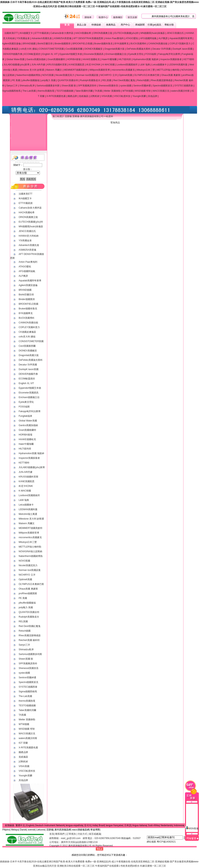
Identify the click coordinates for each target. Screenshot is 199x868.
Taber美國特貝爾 (84, 91)
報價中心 (103, 17)
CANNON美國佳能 (158, 44)
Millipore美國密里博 (100, 70)
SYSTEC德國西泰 (184, 86)
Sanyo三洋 (12, 86)
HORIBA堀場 (74, 59)
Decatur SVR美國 (161, 49)
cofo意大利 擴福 (29, 49)
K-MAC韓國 (109, 65)
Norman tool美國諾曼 (87, 75)
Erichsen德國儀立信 (116, 54)
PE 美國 (16, 80)
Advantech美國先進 (42, 38)
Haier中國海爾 (109, 59)
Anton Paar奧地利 (114, 38)
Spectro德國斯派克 (163, 86)
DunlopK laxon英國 (182, 49)
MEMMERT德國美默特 (76, 70)
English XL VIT (50, 54)
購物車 (88, 17)
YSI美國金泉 (23, 38)
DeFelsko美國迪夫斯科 (138, 49)
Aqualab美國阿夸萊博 (181, 38)
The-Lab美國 (29, 91)
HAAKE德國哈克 (91, 59)
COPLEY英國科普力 (180, 44)
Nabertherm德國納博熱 (28, 75)
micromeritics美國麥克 (123, 70)
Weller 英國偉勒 (112, 91)
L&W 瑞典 (145, 65)
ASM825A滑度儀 (63, 38)
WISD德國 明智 (143, 91)
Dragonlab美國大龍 (115, 49)
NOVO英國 (48, 75)
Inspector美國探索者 (171, 59)
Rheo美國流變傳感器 (162, 80)
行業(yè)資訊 (154, 25)
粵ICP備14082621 (166, 842)
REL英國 (107, 80)
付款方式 (82, 834)
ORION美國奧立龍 (103, 33)
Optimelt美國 (125, 75)
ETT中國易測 (42, 33)
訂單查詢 (71, 834)
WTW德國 (128, 91)
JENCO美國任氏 (175, 33)
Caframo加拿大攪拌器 (62, 33)
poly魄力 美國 (48, 80)
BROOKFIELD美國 (82, 44)
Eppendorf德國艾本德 (71, 54)
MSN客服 (192, 819)
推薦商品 (111, 25)
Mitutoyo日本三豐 (146, 70)
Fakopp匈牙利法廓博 (169, 54)
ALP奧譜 (163, 38)
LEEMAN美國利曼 (178, 65)
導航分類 (169, 25)
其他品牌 (153, 96)
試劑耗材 (95, 96)
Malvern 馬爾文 (54, 70)
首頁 (52, 834)
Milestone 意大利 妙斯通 (31, 70)
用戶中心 (125, 25)
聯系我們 (60, 834)
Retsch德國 (143, 80)
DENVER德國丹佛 (13, 54)
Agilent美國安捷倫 (12, 44)
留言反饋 (132, 17)
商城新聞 (140, 25)
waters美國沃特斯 (180, 91)
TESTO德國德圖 (65, 91)
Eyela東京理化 (136, 54)
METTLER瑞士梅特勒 (168, 70)
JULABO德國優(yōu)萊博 (16, 65)
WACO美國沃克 (161, 91)
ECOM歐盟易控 (32, 54)
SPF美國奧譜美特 (87, 86)
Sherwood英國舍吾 (108, 86)
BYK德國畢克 (122, 44)
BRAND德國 (29, 44)
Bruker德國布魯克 (103, 44)
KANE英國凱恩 (77, 65)
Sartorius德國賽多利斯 (48, 86)
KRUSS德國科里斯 (57, 65)
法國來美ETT (11, 33)
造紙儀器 (84, 96)
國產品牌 (72, 96)
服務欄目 (118, 17)
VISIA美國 (107, 96)
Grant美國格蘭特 (56, 59)
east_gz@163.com (71, 838)
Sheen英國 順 (69, 86)
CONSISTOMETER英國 (51, 49)
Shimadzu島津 (27, 86)
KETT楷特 (189, 59)
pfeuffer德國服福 (31, 80)
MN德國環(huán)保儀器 (153, 33)
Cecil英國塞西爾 (74, 49)
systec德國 (126, 86)
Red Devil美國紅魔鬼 (124, 80)
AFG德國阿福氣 (148, 38)
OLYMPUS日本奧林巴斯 (147, 75)
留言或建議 (95, 834)
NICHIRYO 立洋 (109, 75)
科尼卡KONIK (93, 65)
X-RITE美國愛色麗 (56, 96)
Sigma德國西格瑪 (11, 91)
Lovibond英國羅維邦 (127, 65)
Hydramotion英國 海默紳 (146, 59)
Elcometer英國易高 (94, 54)
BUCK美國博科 (138, 44)
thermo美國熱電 (46, 91)
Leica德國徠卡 (159, 65)
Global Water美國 (16, 59)
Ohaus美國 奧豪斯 (171, 75)
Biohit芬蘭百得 (45, 44)
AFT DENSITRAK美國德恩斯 (88, 38)
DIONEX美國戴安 (93, 49)
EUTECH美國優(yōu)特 (126, 33)
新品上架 (82, 25)
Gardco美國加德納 (36, 59)
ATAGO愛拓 (132, 38)
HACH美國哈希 (83, 33)
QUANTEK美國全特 (68, 80)
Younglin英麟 (139, 96)
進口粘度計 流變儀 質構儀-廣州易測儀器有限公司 (78, 116)
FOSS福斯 (151, 54)
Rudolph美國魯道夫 (90, 80)
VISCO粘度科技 (122, 96)
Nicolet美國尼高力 (65, 75)
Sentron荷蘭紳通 (142, 86)
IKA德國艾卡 (26, 33)
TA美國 (98, 91)
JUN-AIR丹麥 (38, 65)
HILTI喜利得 (125, 59)
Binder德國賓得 (63, 44)
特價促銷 (96, 25)
